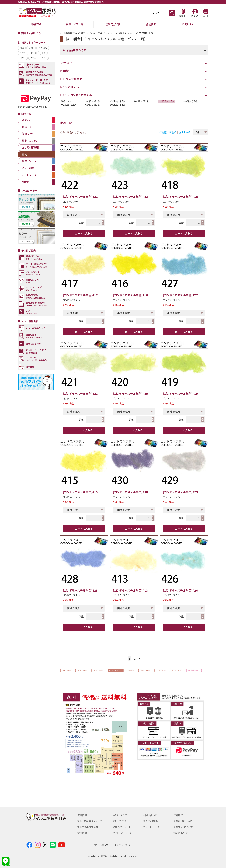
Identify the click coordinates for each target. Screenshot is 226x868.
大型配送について (183, 821)
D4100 (33, 58)
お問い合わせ (189, 24)
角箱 (44, 53)
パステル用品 (96, 33)
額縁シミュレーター (123, 827)
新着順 (173, 132)
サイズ (31, 48)
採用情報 (82, 832)
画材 (83, 33)
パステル (111, 33)
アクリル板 (43, 48)
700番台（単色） (93, 105)
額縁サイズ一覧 (75, 24)
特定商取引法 (181, 832)
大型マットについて (183, 827)
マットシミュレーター (123, 832)
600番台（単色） (69, 105)
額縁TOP (36, 24)
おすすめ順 (185, 132)
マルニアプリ (119, 821)
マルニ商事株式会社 (88, 827)
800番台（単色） (117, 105)
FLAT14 (23, 53)
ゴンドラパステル (127, 33)
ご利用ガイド (113, 24)
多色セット (66, 101)
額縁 (22, 48)
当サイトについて (101, 845)
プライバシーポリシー (123, 845)
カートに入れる (84, 233)
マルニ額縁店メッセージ (90, 821)
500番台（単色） (191, 101)
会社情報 (151, 24)
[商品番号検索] (172, 13)
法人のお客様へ (151, 821)
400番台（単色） (166, 101)
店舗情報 (82, 815)
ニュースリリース (151, 827)
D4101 (44, 58)
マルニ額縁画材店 (68, 33)
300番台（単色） (142, 101)
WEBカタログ (120, 815)
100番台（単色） (93, 101)
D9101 (34, 53)
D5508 (23, 58)
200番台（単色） (117, 101)
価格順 (163, 132)
